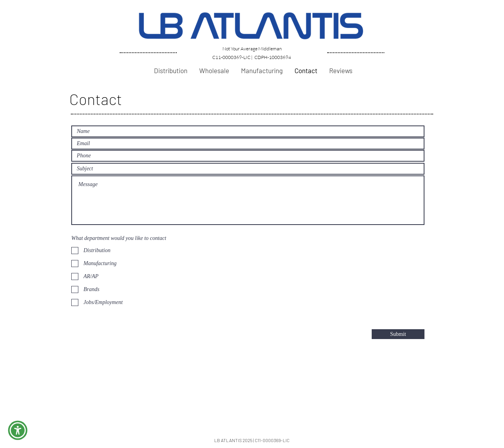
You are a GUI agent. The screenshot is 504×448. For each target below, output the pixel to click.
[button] (18, 430)
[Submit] (398, 334)
